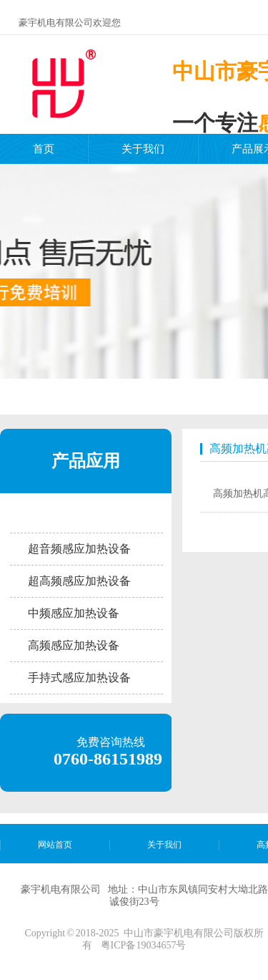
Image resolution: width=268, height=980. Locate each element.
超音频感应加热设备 (79, 549)
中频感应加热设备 (74, 613)
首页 (44, 149)
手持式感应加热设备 (79, 678)
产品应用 (86, 461)
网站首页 (55, 845)
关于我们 (143, 149)
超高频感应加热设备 (79, 581)
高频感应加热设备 (74, 645)
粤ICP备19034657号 (144, 945)
